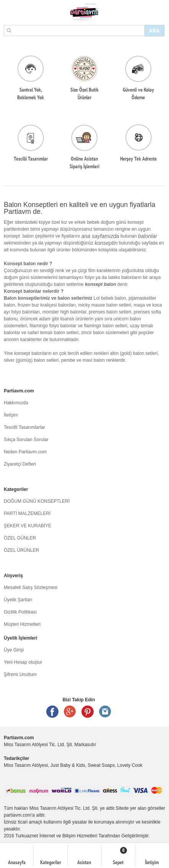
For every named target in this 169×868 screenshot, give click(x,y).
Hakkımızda (16, 403)
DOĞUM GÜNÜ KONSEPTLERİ (37, 501)
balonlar (148, 236)
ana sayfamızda (100, 236)
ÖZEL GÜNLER (20, 538)
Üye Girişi (14, 650)
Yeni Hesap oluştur (23, 662)
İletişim (11, 415)
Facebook (52, 712)
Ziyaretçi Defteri (20, 464)
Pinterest (88, 712)
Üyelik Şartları (18, 600)
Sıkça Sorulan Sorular (26, 440)
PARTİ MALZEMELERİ (27, 514)
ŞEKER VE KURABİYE (28, 526)
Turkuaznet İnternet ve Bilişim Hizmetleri (56, 836)
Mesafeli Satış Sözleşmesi (31, 587)
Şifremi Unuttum (20, 674)
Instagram (105, 712)
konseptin (106, 243)
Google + (70, 712)
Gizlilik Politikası (20, 612)
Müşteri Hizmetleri (22, 624)
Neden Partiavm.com (25, 452)
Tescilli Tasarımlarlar (24, 427)
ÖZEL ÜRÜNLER (21, 550)
